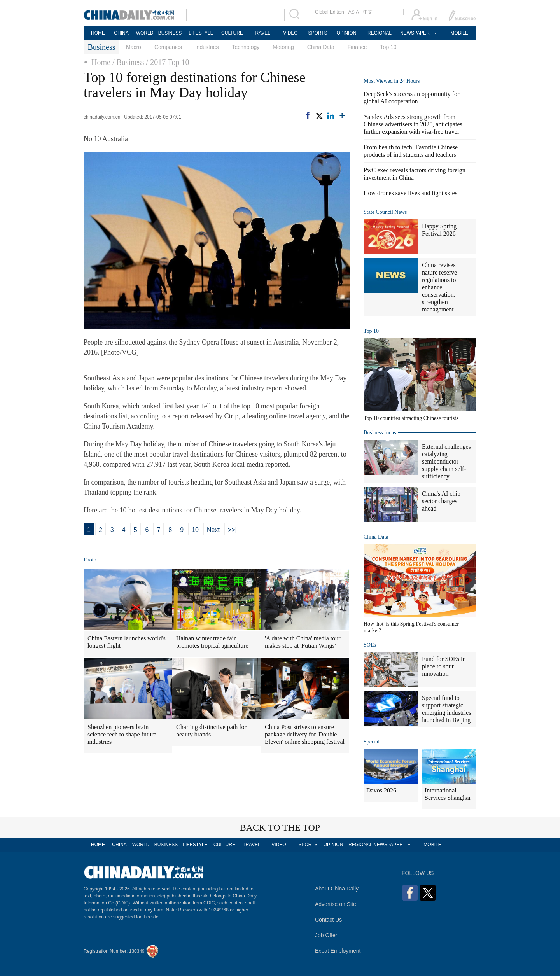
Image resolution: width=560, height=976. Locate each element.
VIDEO (290, 33)
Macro (134, 47)
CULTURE (232, 33)
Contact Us (328, 920)
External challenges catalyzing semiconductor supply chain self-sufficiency (446, 461)
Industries (207, 47)
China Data (321, 47)
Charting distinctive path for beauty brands (211, 731)
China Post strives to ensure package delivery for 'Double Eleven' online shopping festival (305, 734)
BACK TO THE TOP (280, 827)
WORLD (145, 33)
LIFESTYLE (201, 33)
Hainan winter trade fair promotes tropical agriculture (212, 642)
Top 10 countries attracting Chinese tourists (411, 418)
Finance (357, 47)
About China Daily (337, 889)
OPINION (347, 33)
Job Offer (326, 935)
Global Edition (330, 12)
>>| (232, 530)
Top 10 (388, 47)
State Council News (385, 212)
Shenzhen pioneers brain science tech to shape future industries (122, 734)
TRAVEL (261, 33)
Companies (168, 47)
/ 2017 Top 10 (168, 62)
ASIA (354, 12)
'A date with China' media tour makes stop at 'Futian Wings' (303, 642)
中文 (368, 12)
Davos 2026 (381, 790)
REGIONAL (380, 33)
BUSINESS (170, 33)
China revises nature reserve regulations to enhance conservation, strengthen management (439, 287)
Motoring (283, 47)
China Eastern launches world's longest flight (127, 642)
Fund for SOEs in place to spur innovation (444, 666)
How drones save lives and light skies (410, 193)
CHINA (121, 33)
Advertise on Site (336, 904)
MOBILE (459, 33)
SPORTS (318, 33)
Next (213, 530)
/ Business (128, 62)
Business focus (380, 433)
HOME (98, 33)
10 (195, 530)
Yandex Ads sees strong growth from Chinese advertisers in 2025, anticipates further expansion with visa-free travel (413, 124)
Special (372, 742)
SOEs (370, 645)
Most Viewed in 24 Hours (392, 81)
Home (101, 62)
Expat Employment (338, 951)
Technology (246, 47)
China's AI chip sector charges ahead (441, 501)
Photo (90, 560)
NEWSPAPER (415, 33)
